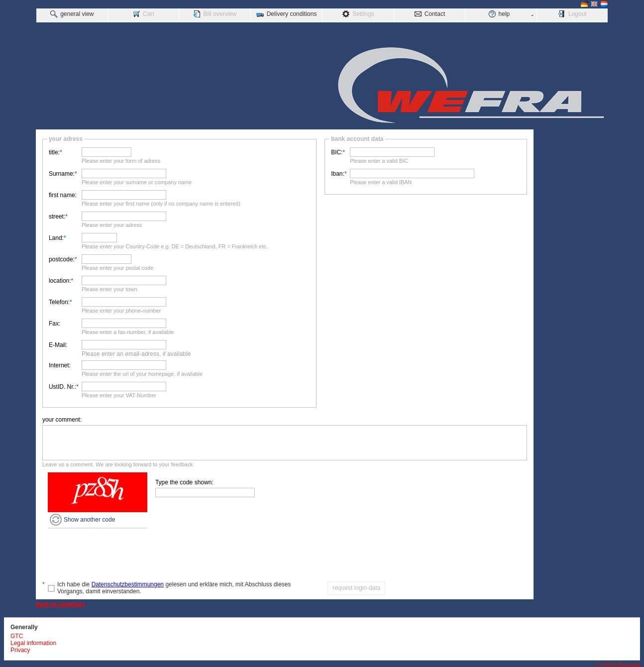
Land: (56, 235)
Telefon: (59, 300)
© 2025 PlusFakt (618, 663)
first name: (63, 193)
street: (57, 214)
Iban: (338, 171)
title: (54, 150)
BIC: (337, 150)
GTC (17, 634)
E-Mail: (58, 342)
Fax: (54, 321)
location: (60, 278)
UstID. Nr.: (62, 384)
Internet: (60, 363)
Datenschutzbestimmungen (128, 582)
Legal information (33, 641)
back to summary (60, 602)
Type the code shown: (184, 480)
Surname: (62, 171)
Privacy (20, 648)
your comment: (62, 417)
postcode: (62, 257)
